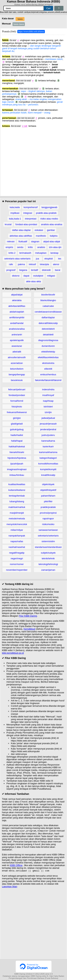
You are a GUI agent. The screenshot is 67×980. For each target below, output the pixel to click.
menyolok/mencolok (17, 524)
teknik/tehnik (48, 558)
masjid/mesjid (17, 513)
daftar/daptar (48, 317)
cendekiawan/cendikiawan (48, 312)
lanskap (54, 253)
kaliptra (54, 236)
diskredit (46, 270)
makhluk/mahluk (17, 507)
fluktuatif (23, 241)
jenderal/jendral (48, 429)
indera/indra (48, 389)
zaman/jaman (48, 570)
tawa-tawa (19, 24)
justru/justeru (48, 435)
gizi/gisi (17, 418)
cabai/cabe (48, 306)
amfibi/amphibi (17, 317)
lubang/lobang (17, 501)
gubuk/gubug (17, 429)
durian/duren (48, 346)
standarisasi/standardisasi (48, 547)
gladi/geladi (17, 424)
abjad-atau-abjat (52, 241)
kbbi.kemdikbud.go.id (13, 653)
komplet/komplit (48, 469)
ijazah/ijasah (17, 464)
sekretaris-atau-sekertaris (17, 259)
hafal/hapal (17, 441)
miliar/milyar (17, 530)
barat (58, 270)
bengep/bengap (17, 374)
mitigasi (51, 276)
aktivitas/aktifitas (17, 306)
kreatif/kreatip (48, 475)
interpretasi (31, 219)
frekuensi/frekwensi (17, 412)
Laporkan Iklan (10, 887)
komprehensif (31, 207)
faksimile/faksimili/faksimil (48, 380)
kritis (30, 247)
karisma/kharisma (48, 452)
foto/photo (17, 407)
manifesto (41, 236)
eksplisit (49, 259)
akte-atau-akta (33, 281)
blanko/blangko (48, 300)
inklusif (32, 264)
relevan (11, 241)
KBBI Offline (16, 866)
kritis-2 (12, 253)
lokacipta (44, 264)
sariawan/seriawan (48, 530)
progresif (11, 270)
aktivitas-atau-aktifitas (21, 236)
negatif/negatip (17, 553)
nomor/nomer (17, 564)
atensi (56, 264)
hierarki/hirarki (17, 452)
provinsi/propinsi (48, 513)
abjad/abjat (17, 295)
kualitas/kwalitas (17, 484)
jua (37, 259)
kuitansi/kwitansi (17, 490)
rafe (11, 264)
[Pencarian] (24, 8)
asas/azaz (17, 346)
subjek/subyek (48, 553)
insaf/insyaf (48, 395)
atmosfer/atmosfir (17, 357)
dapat (26, 276)
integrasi (28, 213)
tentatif (35, 270)
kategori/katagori (48, 458)
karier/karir (48, 446)
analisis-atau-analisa (52, 224)
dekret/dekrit (48, 329)
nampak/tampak (17, 536)
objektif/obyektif (48, 490)
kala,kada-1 (15, 219)
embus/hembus (48, 374)
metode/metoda (17, 519)
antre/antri (17, 335)
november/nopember (17, 570)
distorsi (16, 276)
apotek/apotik (17, 340)
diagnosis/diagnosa (48, 340)
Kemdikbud (29, 629)
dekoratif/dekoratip (48, 323)
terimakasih (25, 253)
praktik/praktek (48, 507)
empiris (9, 247)
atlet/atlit (17, 352)
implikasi (15, 213)
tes (60, 259)
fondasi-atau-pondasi (26, 224)
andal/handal (17, 323)
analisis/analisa (17, 329)
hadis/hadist (17, 435)
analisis (41, 247)
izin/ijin (48, 412)
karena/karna (48, 441)
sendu (20, 247)
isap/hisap (48, 401)
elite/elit (48, 369)
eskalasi (39, 230)
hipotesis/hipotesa (17, 458)
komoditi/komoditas (48, 464)
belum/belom (17, 369)
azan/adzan (17, 363)
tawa (20, 19)
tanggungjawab (49, 207)
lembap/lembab (17, 496)
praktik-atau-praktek (46, 213)
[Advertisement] (33, 161)
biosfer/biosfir (48, 295)
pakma (21, 264)
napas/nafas (17, 541)
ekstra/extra (48, 363)
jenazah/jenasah (48, 424)
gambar (51, 230)
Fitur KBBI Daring (28, 616)
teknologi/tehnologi (48, 564)
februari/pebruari (17, 389)
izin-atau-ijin (55, 247)
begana (23, 270)
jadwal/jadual (48, 418)
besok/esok (17, 380)
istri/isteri (48, 407)
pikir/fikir (48, 501)
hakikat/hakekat (17, 446)
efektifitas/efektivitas (48, 357)
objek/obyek (48, 484)
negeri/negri (17, 558)
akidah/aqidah (17, 312)
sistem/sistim (48, 541)
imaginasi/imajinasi (17, 469)
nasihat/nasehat (17, 547)
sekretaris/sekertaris (48, 536)
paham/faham (48, 496)
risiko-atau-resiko (49, 219)
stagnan (35, 241)
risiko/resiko (48, 524)
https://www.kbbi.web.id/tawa (31, 32)
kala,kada (15, 207)
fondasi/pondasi (17, 395)
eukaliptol (38, 276)
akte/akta (17, 300)
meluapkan (41, 253)
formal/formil (17, 401)
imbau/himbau (17, 475)
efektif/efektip (48, 352)
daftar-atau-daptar (21, 230)
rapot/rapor (48, 519)
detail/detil (48, 335)
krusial (8, 224)
